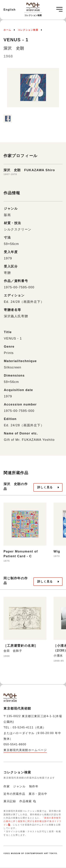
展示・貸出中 (38, 794)
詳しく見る (45, 487)
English (10, 10)
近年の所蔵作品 (14, 794)
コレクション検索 (28, 30)
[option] (33, 89)
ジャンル (19, 786)
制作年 (34, 786)
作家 (7, 786)
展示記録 (10, 801)
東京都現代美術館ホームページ (25, 750)
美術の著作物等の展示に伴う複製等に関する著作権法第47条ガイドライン (32, 821)
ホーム (7, 30)
